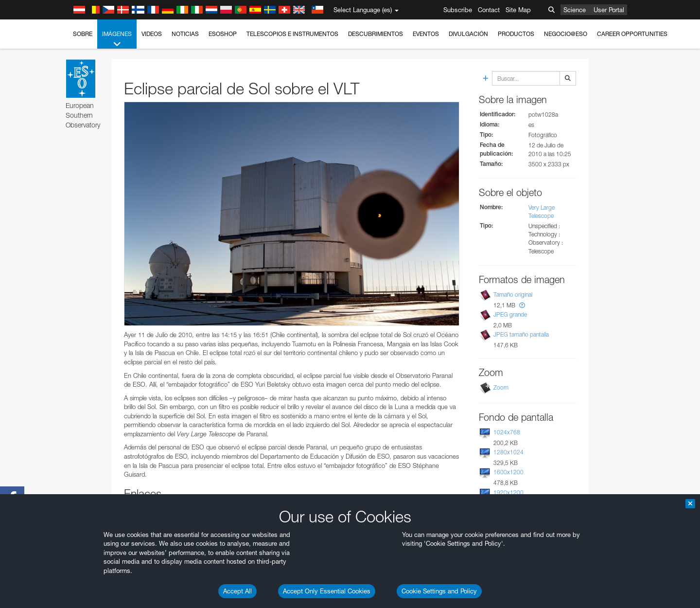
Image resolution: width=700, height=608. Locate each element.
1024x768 (507, 432)
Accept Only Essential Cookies (327, 591)
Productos (516, 34)
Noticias (185, 34)
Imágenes (117, 39)
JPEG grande (510, 314)
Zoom (501, 387)
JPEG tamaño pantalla (521, 334)
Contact (489, 10)
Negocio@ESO (566, 34)
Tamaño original (513, 295)
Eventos (426, 34)
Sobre (83, 34)
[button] (522, 305)
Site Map (518, 10)
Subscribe (458, 10)
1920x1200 (508, 492)
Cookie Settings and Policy (439, 591)
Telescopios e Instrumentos (292, 34)
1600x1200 (508, 472)
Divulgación (468, 34)
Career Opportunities (632, 34)
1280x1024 (508, 452)
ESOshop (223, 34)
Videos (152, 34)
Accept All (237, 591)
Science (575, 10)
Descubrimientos (376, 34)
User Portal (609, 10)
